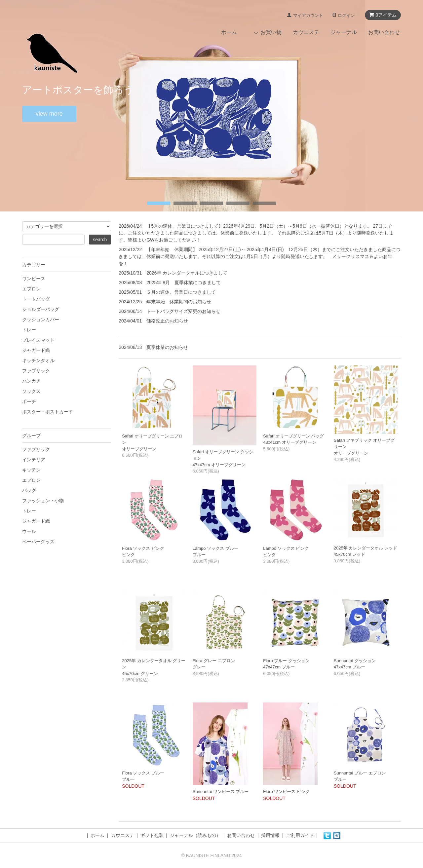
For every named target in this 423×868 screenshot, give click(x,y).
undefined (159, 203)
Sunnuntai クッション (355, 661)
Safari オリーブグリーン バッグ (293, 436)
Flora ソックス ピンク (143, 548)
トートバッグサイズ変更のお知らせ (183, 311)
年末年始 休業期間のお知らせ (179, 302)
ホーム (229, 32)
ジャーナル (344, 32)
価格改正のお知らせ (167, 321)
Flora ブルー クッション (286, 661)
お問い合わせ (384, 32)
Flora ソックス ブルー (143, 773)
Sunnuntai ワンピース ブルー (221, 792)
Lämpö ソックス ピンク (286, 548)
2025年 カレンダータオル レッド (365, 548)
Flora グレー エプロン (214, 661)
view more (49, 114)
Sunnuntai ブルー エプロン (360, 773)
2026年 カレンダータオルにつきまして (187, 273)
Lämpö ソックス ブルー (215, 548)
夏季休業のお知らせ (167, 347)
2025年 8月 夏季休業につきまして (184, 283)
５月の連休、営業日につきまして (181, 292)
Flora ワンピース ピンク (286, 792)
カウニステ (306, 32)
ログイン (346, 15)
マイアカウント (308, 15)
